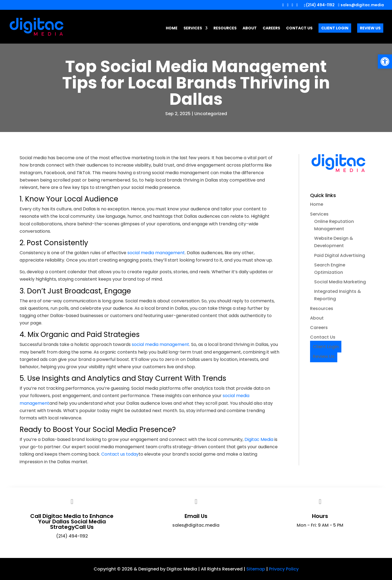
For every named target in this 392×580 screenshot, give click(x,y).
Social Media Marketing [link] (340, 282)
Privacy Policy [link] (284, 569)
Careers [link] (271, 28)
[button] (283, 7)
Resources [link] (225, 28)
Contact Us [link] (299, 28)
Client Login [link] (335, 28)
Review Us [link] (370, 28)
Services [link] (193, 28)
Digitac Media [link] (259, 439)
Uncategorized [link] (211, 114)
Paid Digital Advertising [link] (340, 255)
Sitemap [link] (256, 569)
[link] (385, 62)
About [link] (250, 28)
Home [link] (172, 28)
